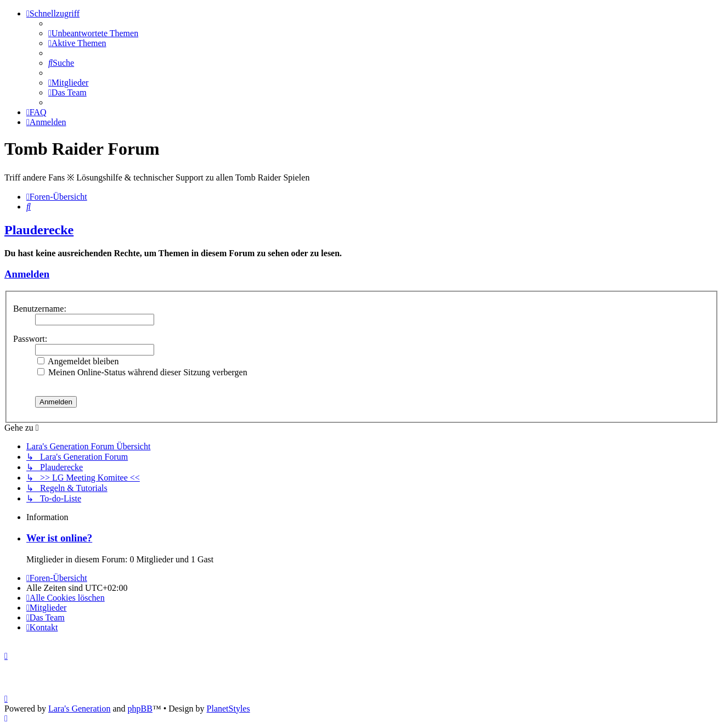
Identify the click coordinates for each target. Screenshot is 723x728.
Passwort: (30, 339)
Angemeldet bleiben (78, 361)
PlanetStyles (228, 709)
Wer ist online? (59, 538)
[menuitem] (93, 33)
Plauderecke (39, 230)
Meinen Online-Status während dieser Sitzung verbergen (142, 372)
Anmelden (27, 274)
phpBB (140, 709)
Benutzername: (40, 309)
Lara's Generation (80, 709)
